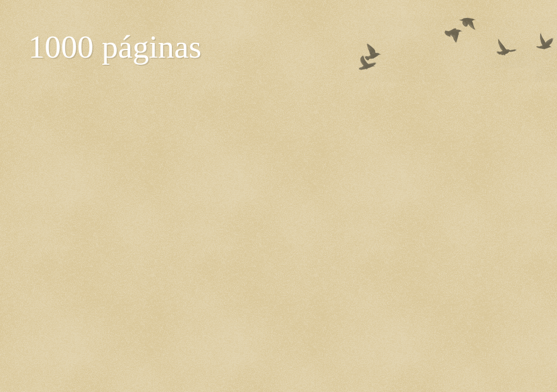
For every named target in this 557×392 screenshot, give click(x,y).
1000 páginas (115, 47)
